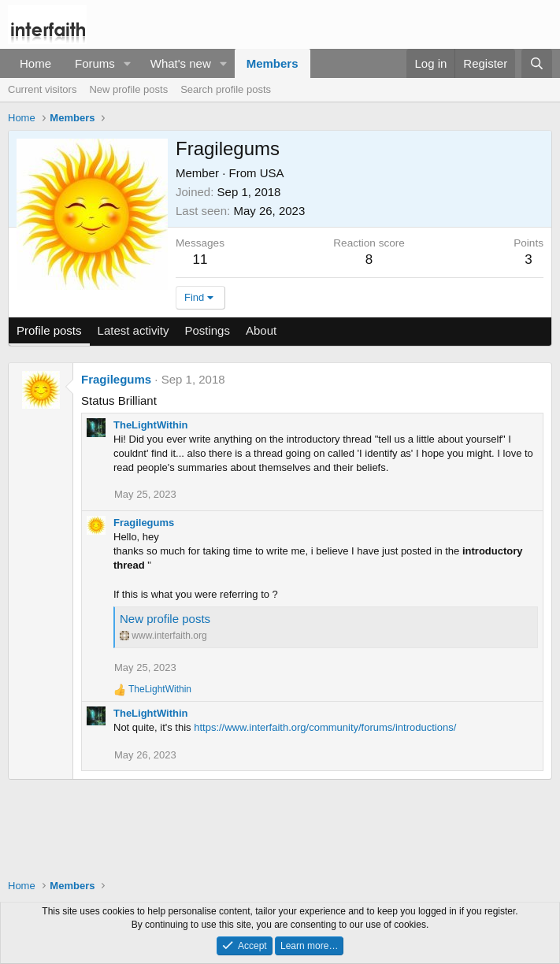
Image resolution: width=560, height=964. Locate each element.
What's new (181, 63)
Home (35, 63)
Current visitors (42, 89)
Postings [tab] (207, 330)
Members (273, 63)
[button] (128, 63)
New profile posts (128, 89)
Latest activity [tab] (134, 330)
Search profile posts (226, 89)
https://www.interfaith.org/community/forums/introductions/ (325, 727)
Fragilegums (116, 379)
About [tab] (261, 330)
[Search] (537, 63)
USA (272, 173)
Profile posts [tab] (49, 330)
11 (200, 260)
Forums (95, 63)
